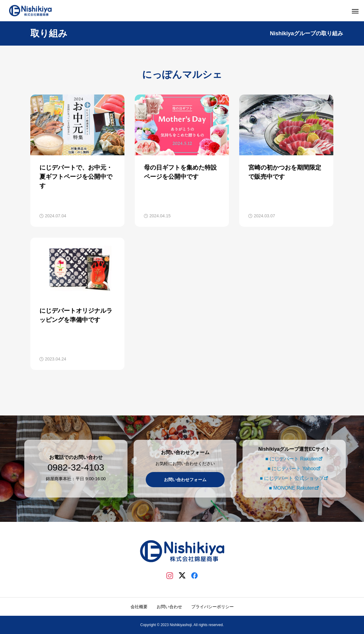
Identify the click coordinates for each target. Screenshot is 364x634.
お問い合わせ (169, 607)
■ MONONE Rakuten (291, 488)
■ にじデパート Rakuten (291, 459)
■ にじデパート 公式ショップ (291, 478)
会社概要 (139, 607)
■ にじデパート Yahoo (291, 469)
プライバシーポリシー (213, 607)
